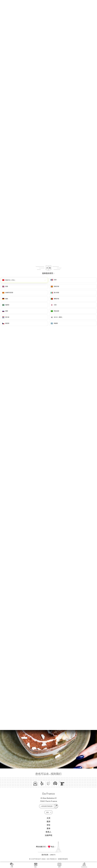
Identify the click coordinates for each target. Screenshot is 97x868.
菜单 (49, 828)
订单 (12, 865)
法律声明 (49, 835)
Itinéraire (84, 865)
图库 (49, 821)
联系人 (48, 832)
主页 (49, 818)
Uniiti (53, 855)
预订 (36, 865)
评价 (49, 825)
